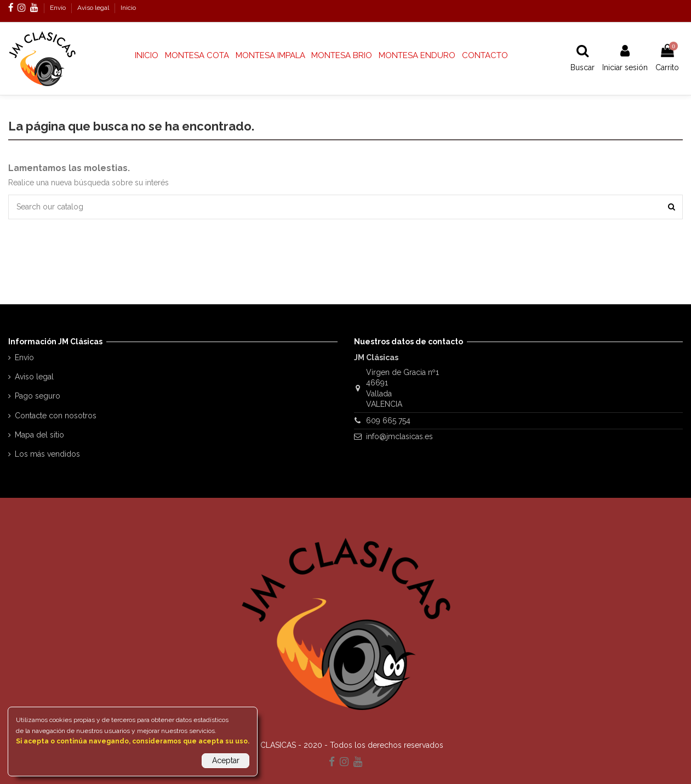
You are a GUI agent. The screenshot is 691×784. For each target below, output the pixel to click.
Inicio (128, 8)
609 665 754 (388, 421)
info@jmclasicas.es (399, 436)
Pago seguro (38, 396)
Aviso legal (94, 8)
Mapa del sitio (39, 435)
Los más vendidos (47, 454)
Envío (59, 8)
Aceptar (226, 760)
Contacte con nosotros (56, 416)
